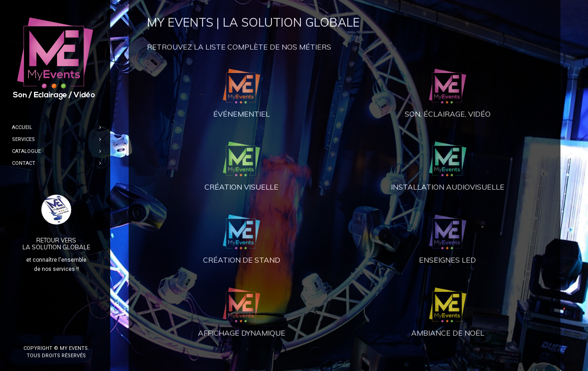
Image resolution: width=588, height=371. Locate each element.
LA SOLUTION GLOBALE (56, 247)
